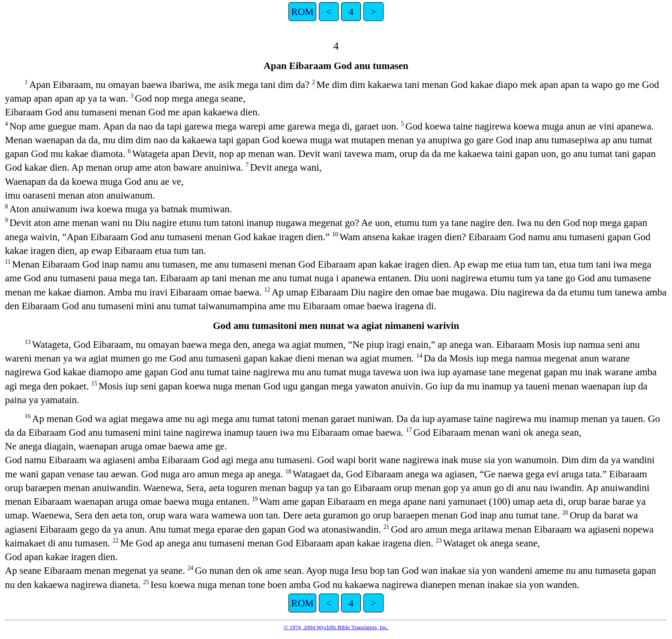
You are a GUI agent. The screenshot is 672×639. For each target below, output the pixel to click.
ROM (302, 12)
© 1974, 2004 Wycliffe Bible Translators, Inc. (336, 627)
